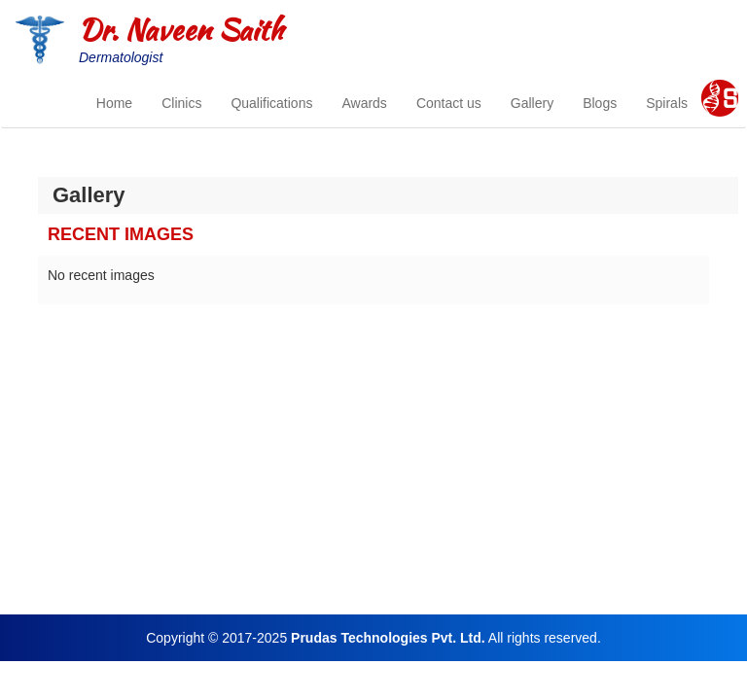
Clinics (181, 103)
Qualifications (271, 103)
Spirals (667, 103)
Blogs (600, 103)
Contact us (449, 103)
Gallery (532, 103)
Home (114, 103)
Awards (364, 103)
